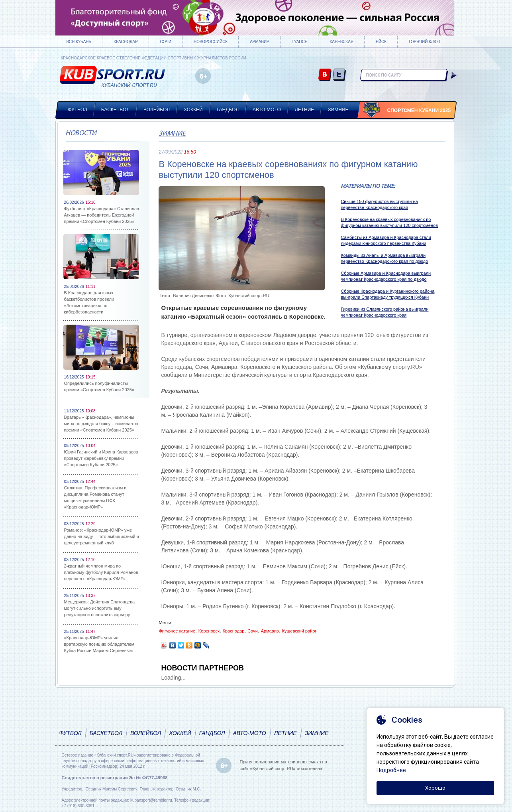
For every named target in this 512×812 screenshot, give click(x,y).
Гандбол (228, 110)
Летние (305, 110)
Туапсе (299, 42)
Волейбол (157, 110)
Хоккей (193, 110)
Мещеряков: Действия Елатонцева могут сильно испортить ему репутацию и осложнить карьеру (100, 608)
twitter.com (339, 75)
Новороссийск (211, 42)
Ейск (381, 42)
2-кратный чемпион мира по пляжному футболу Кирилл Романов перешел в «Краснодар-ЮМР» (101, 572)
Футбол (78, 110)
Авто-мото (267, 110)
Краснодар (126, 42)
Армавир (260, 42)
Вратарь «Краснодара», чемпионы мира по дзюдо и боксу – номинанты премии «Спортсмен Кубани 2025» (101, 424)
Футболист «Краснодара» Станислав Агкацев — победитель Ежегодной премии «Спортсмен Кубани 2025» (102, 215)
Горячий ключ (425, 42)
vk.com (325, 75)
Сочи (166, 42)
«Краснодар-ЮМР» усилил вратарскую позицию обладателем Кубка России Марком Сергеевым (99, 644)
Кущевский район (300, 631)
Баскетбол (115, 110)
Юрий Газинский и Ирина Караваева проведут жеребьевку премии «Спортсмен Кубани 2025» (101, 458)
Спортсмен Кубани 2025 (419, 110)
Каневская (341, 42)
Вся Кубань (79, 42)
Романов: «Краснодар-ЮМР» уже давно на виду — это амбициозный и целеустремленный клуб (102, 536)
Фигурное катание (177, 631)
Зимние (338, 110)
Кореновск (209, 631)
